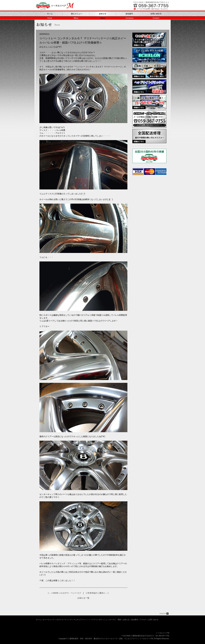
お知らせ (126, 620)
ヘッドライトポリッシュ (98, 620)
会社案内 (135, 620)
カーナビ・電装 (115, 620)
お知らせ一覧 (83, 598)
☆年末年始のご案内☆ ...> (97, 593)
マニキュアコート (80, 620)
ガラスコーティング (64, 620)
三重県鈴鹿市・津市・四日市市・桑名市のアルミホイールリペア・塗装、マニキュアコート (103, 639)
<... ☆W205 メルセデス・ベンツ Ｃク (64, 593)
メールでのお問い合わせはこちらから (152, 9)
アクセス (143, 620)
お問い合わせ (153, 620)
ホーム (38, 620)
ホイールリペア (49, 620)
